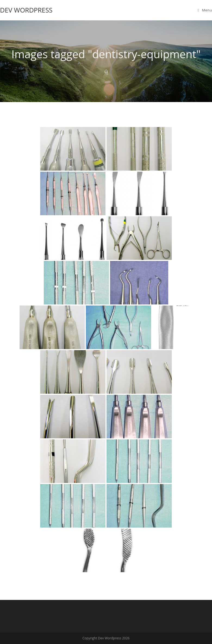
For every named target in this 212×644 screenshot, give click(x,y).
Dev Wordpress (26, 10)
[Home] (106, 72)
